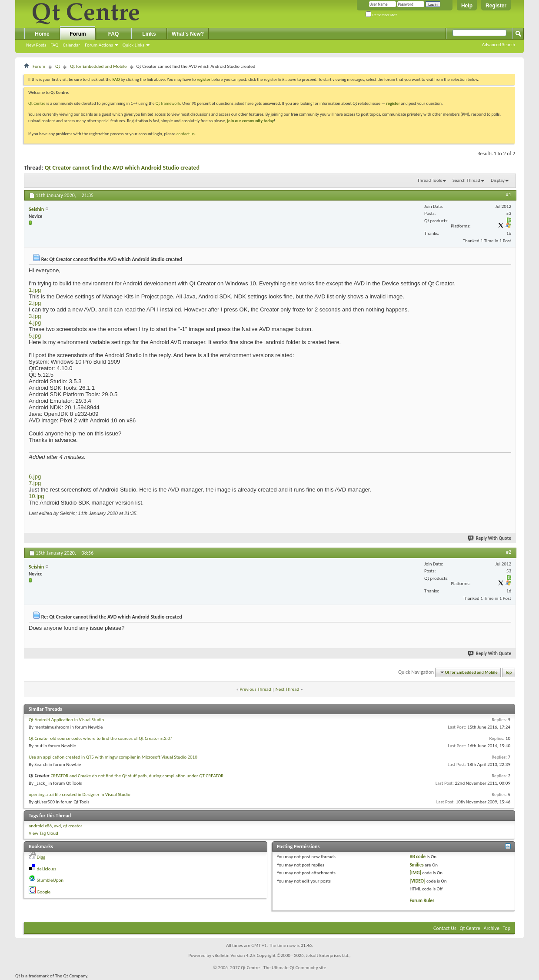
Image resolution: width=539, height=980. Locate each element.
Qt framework (168, 103)
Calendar (71, 45)
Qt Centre (37, 103)
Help (467, 6)
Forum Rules (422, 901)
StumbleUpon (50, 880)
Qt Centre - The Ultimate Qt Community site (283, 968)
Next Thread (288, 689)
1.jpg (35, 290)
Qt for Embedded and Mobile (98, 66)
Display (498, 180)
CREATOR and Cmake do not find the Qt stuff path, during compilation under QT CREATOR (137, 776)
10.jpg (36, 496)
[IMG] (415, 873)
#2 (509, 552)
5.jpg (35, 336)
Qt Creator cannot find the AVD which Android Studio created (122, 168)
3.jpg (35, 316)
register (393, 103)
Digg (41, 857)
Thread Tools (430, 180)
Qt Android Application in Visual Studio (66, 720)
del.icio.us (47, 869)
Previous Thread (256, 689)
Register (496, 6)
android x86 (40, 826)
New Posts (36, 45)
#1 (509, 194)
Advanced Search (499, 45)
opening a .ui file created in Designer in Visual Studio (80, 794)
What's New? (188, 34)
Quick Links (133, 45)
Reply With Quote (490, 538)
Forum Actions (99, 45)
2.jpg (35, 303)
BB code (418, 857)
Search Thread (466, 180)
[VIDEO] (417, 881)
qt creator (73, 826)
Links (149, 34)
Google (44, 892)
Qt (58, 66)
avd (57, 826)
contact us (186, 134)
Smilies (416, 865)
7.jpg (35, 483)
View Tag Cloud (43, 833)
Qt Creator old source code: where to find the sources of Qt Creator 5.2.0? (100, 738)
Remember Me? (381, 15)
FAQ (54, 45)
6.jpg (35, 477)
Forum (78, 34)
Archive (492, 928)
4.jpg (35, 323)
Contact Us (445, 928)
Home (42, 34)
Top (509, 672)
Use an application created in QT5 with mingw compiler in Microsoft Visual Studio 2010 (113, 757)
